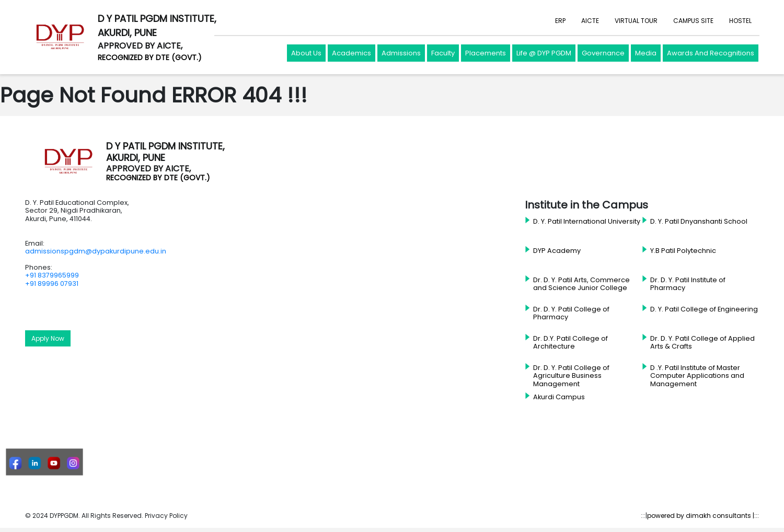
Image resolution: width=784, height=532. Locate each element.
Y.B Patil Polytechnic (683, 251)
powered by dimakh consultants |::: (703, 516)
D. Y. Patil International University (587, 222)
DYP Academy (557, 251)
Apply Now (48, 338)
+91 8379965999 (52, 275)
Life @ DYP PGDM (544, 53)
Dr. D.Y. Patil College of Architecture (570, 343)
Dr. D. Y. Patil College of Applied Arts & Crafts (702, 343)
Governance (603, 53)
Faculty (443, 53)
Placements (486, 53)
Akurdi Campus (559, 397)
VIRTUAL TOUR (636, 21)
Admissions (401, 53)
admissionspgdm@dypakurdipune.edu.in (96, 251)
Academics (351, 53)
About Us (306, 53)
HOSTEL (740, 21)
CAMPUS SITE (693, 21)
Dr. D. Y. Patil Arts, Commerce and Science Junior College (581, 284)
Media (646, 53)
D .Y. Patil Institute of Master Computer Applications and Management (697, 376)
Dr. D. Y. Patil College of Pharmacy (571, 313)
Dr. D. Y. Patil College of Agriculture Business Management (571, 376)
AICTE (590, 21)
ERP (560, 21)
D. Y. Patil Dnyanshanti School (699, 222)
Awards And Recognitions (711, 53)
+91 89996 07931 (52, 284)
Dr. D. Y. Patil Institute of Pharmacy (688, 284)
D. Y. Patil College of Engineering (704, 309)
